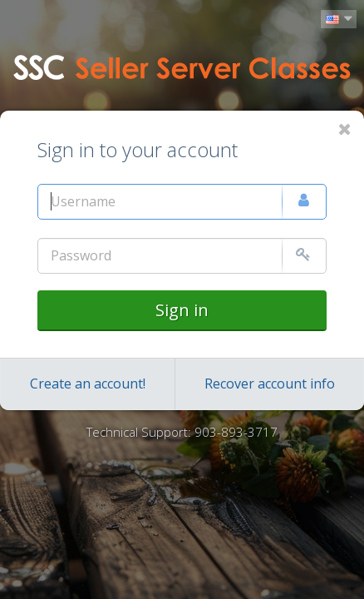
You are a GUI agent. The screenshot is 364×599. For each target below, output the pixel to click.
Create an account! (88, 384)
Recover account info (270, 384)
